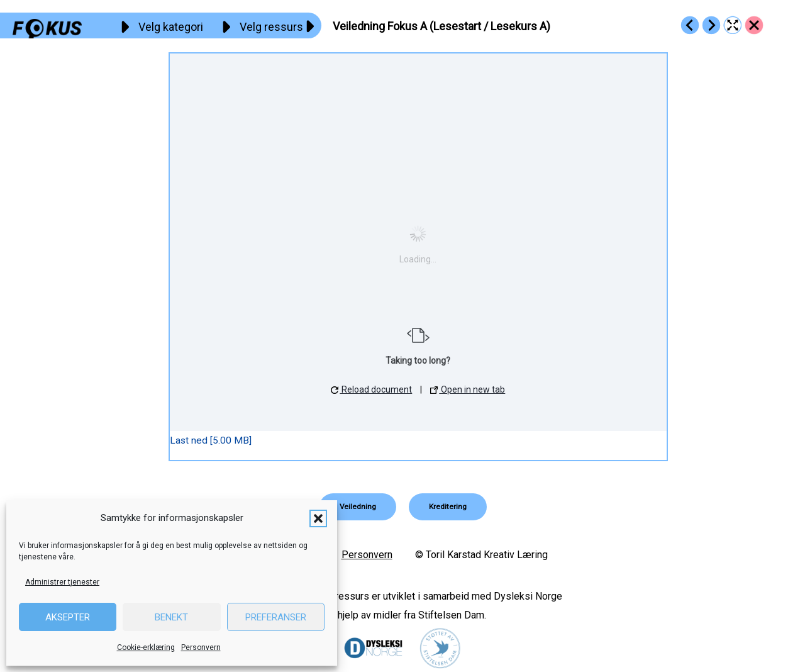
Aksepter (68, 617)
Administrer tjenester (62, 582)
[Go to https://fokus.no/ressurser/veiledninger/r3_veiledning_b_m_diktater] (711, 25)
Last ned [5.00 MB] (211, 440)
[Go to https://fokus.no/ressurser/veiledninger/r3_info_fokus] (690, 25)
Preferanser (276, 617)
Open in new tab (468, 389)
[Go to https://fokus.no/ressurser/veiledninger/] (754, 25)
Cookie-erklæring (146, 647)
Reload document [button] (371, 389)
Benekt (171, 617)
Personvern (201, 647)
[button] (318, 518)
